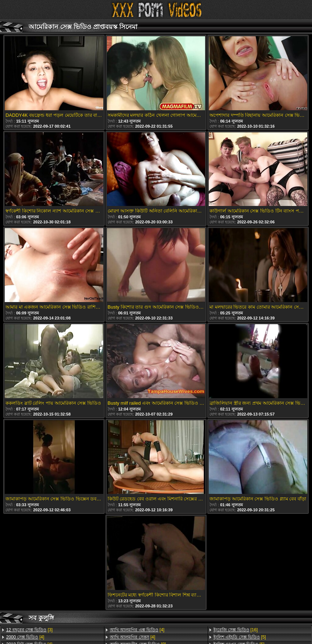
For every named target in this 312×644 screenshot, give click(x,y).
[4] (25, 637)
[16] (236, 630)
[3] (29, 630)
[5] (240, 637)
